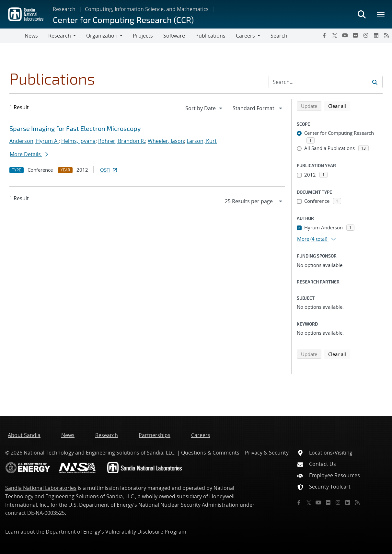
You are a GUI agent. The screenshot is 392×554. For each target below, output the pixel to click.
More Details (29, 154)
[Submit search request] (375, 82)
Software (174, 36)
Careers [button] (245, 36)
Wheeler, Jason (166, 141)
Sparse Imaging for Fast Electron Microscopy (75, 128)
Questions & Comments (210, 453)
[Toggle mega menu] (381, 14)
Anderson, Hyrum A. (34, 141)
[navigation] (204, 108)
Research (64, 9)
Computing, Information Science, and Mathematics (147, 9)
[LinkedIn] (376, 35)
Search (279, 36)
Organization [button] (102, 36)
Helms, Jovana (78, 141)
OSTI (109, 170)
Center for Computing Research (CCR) (123, 20)
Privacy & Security (267, 453)
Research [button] (60, 36)
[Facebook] (324, 35)
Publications (210, 36)
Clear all (339, 106)
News (31, 36)
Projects (143, 36)
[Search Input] (326, 82)
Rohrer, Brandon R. (122, 141)
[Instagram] (366, 35)
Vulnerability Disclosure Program (146, 532)
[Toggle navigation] (12, 36)
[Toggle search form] (362, 14)
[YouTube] (345, 35)
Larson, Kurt (202, 141)
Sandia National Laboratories (41, 488)
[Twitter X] (335, 35)
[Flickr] (355, 35)
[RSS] (386, 35)
